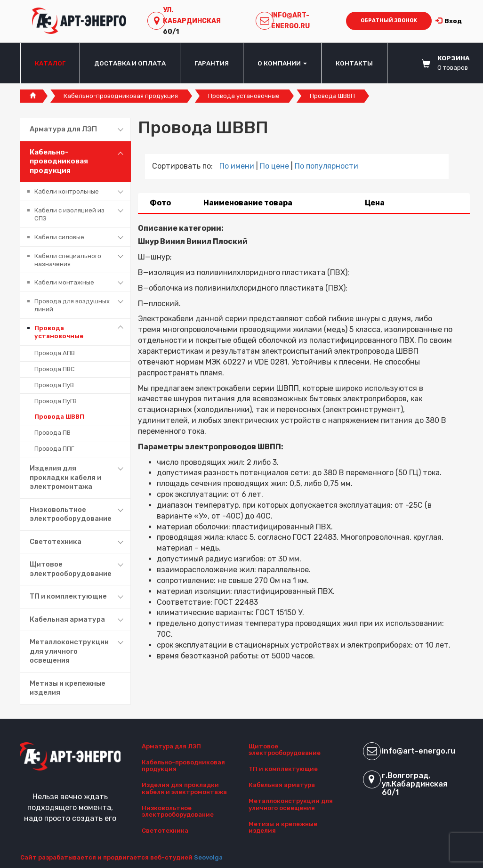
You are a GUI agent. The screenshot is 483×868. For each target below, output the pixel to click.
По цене (275, 166)
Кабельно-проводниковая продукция (121, 96)
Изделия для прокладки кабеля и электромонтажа (65, 477)
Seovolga (208, 857)
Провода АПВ (55, 353)
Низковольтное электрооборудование (71, 514)
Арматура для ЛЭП (63, 129)
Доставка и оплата (130, 63)
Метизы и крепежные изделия (68, 688)
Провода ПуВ (54, 385)
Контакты (354, 63)
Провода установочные (244, 96)
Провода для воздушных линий (72, 305)
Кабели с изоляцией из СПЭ (69, 214)
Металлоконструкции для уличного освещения (69, 651)
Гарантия (212, 63)
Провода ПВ (52, 433)
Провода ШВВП (59, 417)
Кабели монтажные (64, 282)
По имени (238, 166)
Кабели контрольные (67, 191)
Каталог (50, 63)
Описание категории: (181, 228)
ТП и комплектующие (68, 596)
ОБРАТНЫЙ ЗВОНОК (389, 20)
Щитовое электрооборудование (71, 569)
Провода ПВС (55, 369)
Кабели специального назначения (68, 260)
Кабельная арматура (67, 619)
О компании (282, 63)
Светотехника (56, 542)
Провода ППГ (54, 449)
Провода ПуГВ (56, 401)
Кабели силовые (59, 237)
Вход (449, 21)
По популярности (326, 166)
